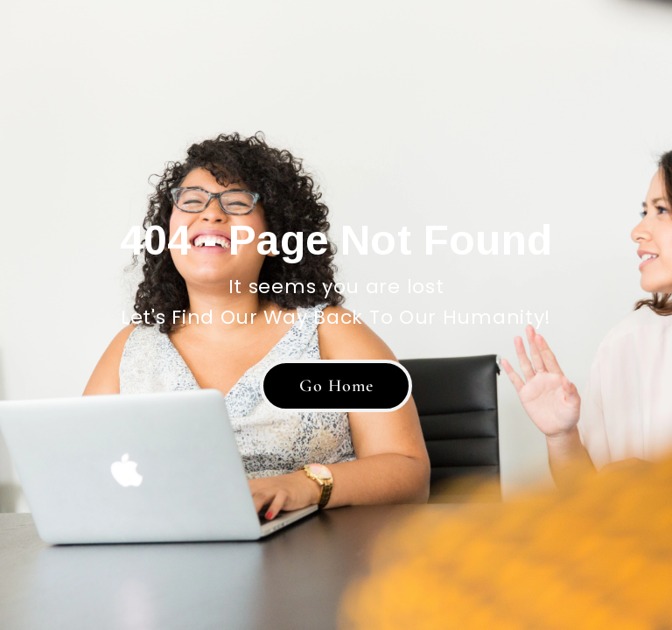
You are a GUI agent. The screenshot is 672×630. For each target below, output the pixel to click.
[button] (336, 386)
